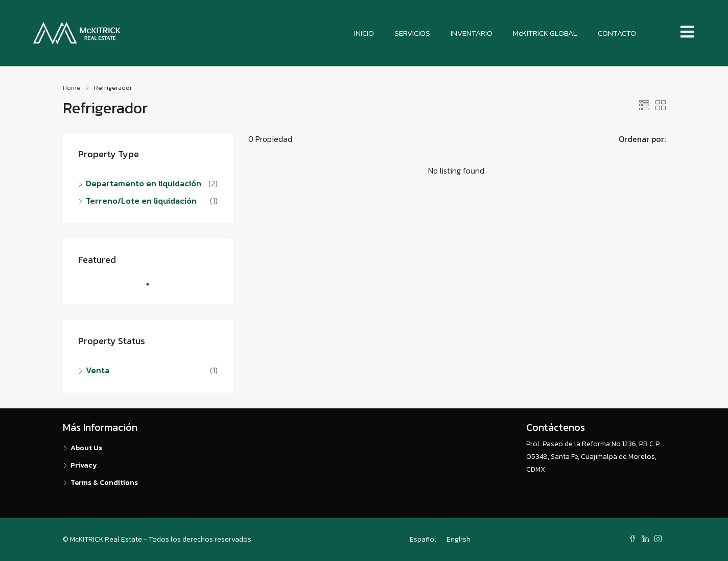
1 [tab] (153, 288)
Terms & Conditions (104, 483)
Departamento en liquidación (144, 183)
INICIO (364, 33)
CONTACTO (617, 33)
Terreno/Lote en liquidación (141, 201)
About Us (86, 448)
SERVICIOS (412, 33)
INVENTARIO (472, 33)
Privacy (84, 465)
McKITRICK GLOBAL (545, 33)
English (459, 539)
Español (423, 539)
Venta (98, 370)
